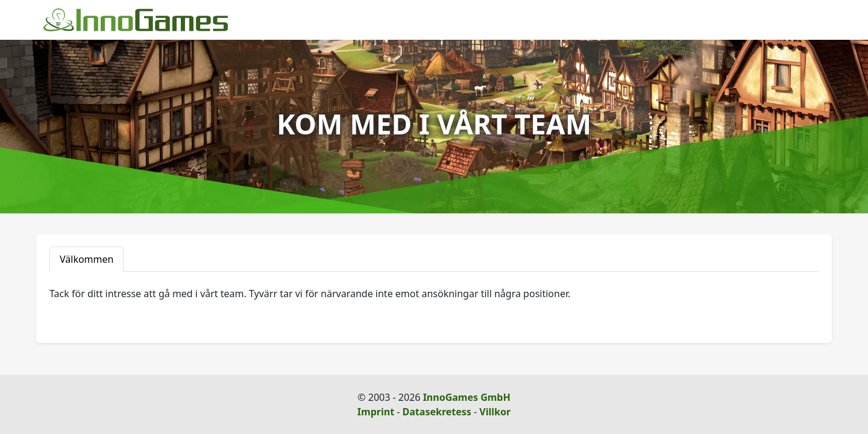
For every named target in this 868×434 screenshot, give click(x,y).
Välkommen (86, 259)
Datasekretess (437, 412)
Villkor (495, 412)
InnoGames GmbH (467, 397)
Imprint (376, 412)
